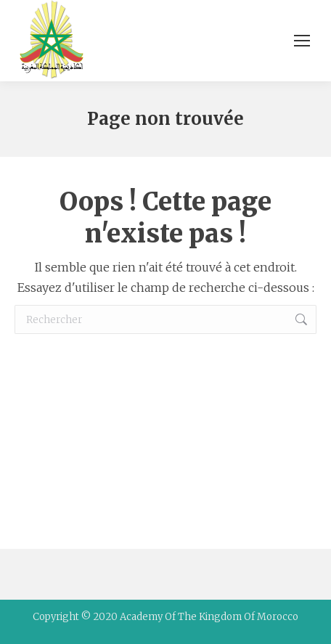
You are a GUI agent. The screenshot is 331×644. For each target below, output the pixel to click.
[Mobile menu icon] (302, 41)
